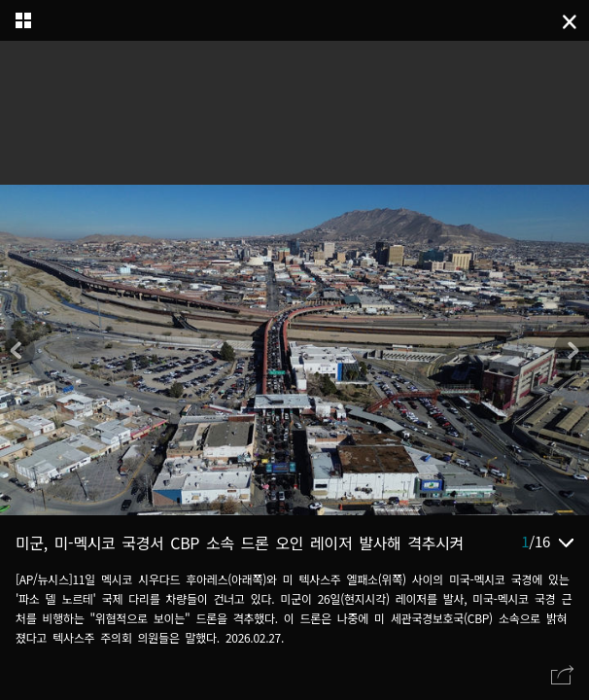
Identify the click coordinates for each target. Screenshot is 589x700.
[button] (572, 350)
